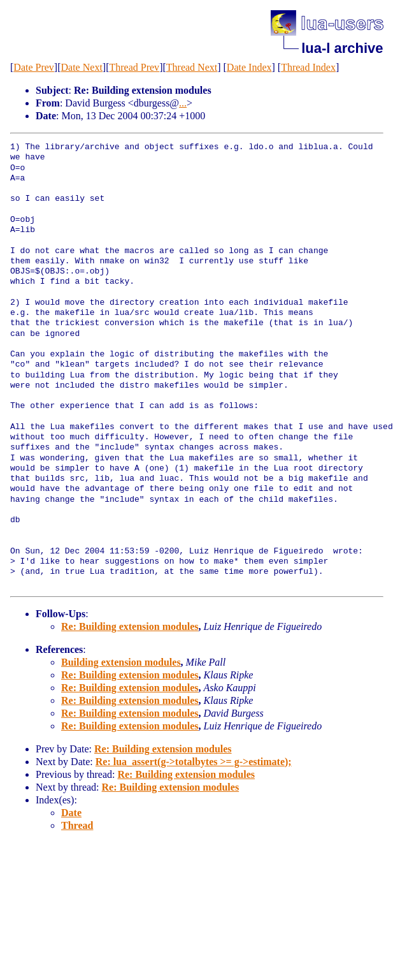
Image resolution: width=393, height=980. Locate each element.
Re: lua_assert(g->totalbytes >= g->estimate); (194, 762)
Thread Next (192, 67)
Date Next (82, 67)
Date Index (249, 67)
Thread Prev (134, 67)
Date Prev (34, 67)
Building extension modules (121, 662)
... (183, 103)
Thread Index (308, 67)
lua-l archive (342, 48)
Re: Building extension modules (130, 626)
